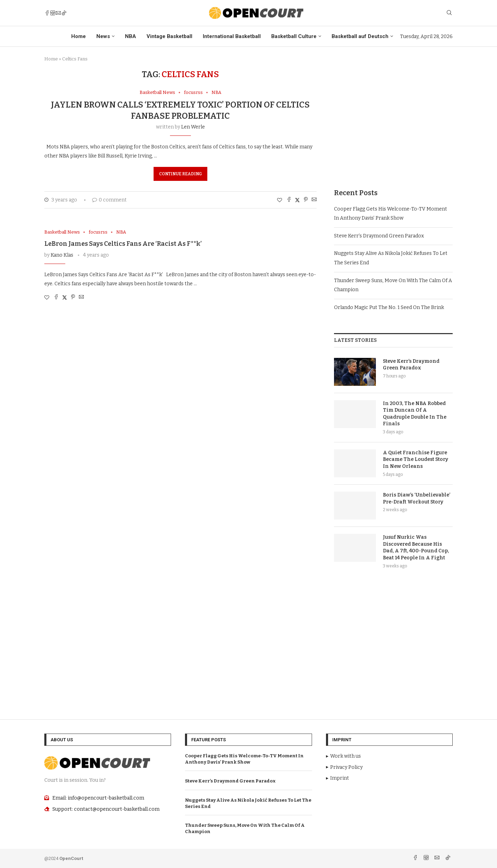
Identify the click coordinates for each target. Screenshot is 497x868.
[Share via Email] (314, 200)
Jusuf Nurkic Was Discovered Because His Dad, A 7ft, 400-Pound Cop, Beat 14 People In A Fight (416, 547)
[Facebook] (47, 13)
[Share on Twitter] (297, 200)
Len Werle (193, 127)
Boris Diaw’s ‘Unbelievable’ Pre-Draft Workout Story (417, 498)
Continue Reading (180, 174)
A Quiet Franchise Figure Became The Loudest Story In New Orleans (416, 459)
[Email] (58, 13)
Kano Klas (62, 255)
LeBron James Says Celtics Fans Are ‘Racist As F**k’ (123, 244)
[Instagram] (53, 13)
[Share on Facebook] (289, 200)
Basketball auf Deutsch (360, 36)
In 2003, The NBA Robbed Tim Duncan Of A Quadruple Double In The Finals (415, 414)
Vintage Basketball (169, 36)
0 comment (109, 200)
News (103, 36)
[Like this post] (280, 200)
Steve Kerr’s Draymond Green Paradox (379, 236)
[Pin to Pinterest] (306, 200)
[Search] (449, 13)
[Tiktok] (64, 13)
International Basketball (232, 36)
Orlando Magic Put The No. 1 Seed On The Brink (389, 307)
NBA (131, 36)
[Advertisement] (393, 118)
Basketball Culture (294, 36)
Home (79, 36)
